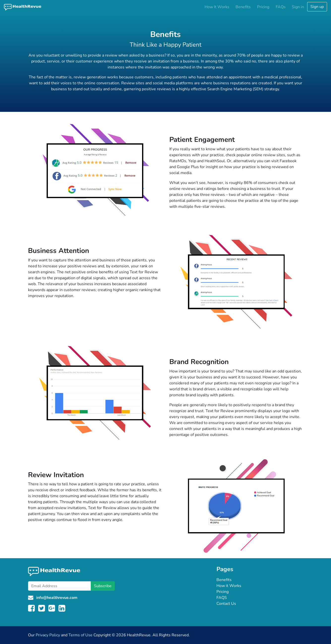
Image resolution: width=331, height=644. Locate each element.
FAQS (222, 598)
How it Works (229, 586)
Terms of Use (80, 635)
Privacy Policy (48, 635)
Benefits (243, 7)
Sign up (317, 7)
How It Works (217, 7)
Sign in (298, 7)
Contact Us (226, 604)
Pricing (263, 7)
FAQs (281, 7)
